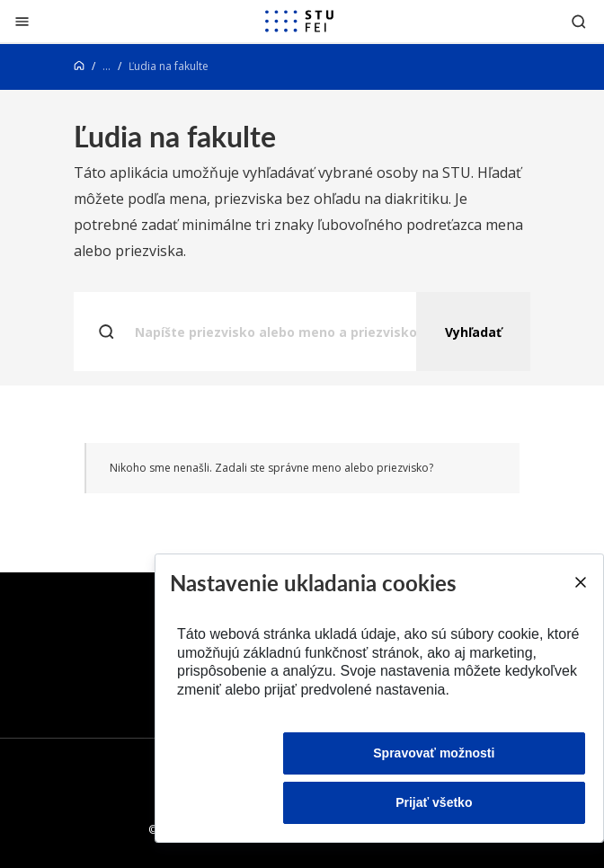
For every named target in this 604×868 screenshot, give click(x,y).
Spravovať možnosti (434, 753)
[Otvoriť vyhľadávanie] (579, 21)
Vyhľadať (473, 332)
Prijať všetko (434, 802)
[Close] (580, 582)
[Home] (79, 66)
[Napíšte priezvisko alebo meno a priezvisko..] (302, 332)
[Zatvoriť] (22, 21)
